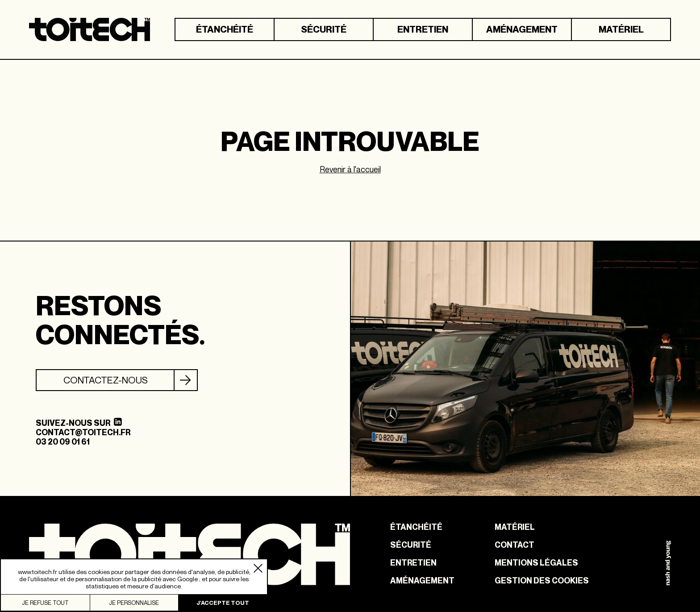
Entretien (423, 29)
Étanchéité (225, 29)
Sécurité (324, 29)
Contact (515, 545)
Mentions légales (536, 563)
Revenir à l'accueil (350, 169)
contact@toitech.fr (83, 432)
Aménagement (522, 29)
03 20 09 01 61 (63, 442)
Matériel (621, 29)
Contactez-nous (106, 380)
